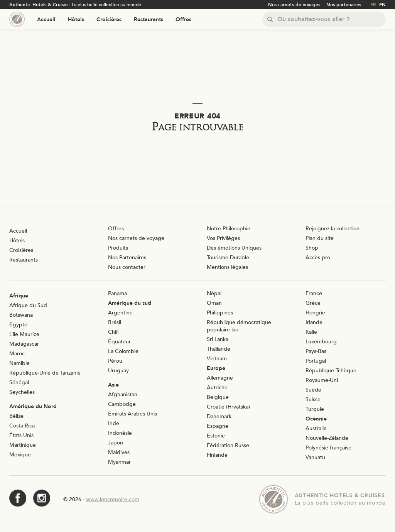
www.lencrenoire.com (113, 499)
